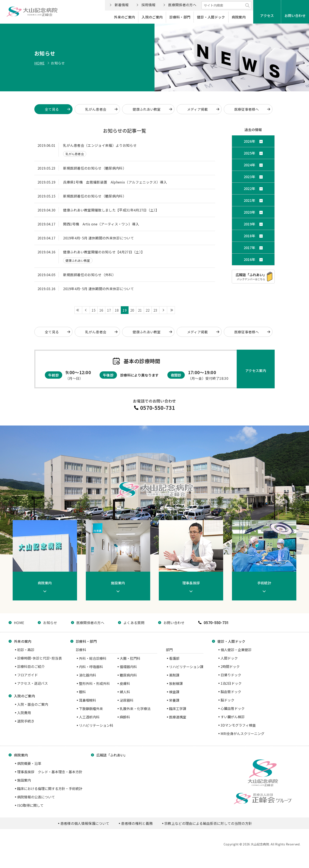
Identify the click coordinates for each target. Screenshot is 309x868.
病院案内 (239, 17)
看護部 (174, 658)
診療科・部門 (180, 17)
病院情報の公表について (36, 797)
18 (117, 310)
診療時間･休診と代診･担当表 (39, 658)
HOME (39, 63)
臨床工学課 (178, 709)
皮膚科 (125, 683)
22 (148, 310)
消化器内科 (88, 675)
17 (109, 310)
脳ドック (227, 700)
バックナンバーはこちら (251, 276)
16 (101, 310)
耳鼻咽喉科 (88, 700)
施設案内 (24, 780)
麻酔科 (125, 717)
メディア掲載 (198, 109)
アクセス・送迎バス (33, 683)
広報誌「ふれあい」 (112, 755)
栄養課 (174, 700)
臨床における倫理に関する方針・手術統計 (50, 788)
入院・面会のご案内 (33, 704)
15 (94, 310)
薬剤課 (174, 675)
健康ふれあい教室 (147, 109)
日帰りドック (231, 675)
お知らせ (50, 623)
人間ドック (229, 658)
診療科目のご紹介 (31, 666)
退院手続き (26, 721)
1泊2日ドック (231, 683)
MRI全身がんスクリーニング (242, 733)
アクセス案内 (256, 370)
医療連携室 (178, 717)
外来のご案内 (124, 17)
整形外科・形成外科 (94, 683)
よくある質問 (134, 623)
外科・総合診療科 (93, 658)
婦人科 (125, 692)
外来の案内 (23, 641)
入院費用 (24, 713)
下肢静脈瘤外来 (91, 709)
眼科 (82, 692)
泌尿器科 (127, 700)
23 (155, 310)
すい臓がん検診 (233, 717)
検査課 (174, 692)
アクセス (267, 15)
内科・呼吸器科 (91, 667)
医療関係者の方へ (182, 5)
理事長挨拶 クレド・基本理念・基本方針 (50, 772)
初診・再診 (26, 650)
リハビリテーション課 (186, 667)
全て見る (52, 332)
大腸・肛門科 (130, 658)
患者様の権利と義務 (137, 823)
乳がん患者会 (96, 109)
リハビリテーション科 (96, 725)
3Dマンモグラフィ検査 (238, 725)
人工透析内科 (89, 717)
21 (140, 310)
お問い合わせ (295, 15)
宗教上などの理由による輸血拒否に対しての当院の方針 (208, 823)
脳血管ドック (231, 692)
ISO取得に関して (30, 805)
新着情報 (122, 5)
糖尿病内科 (128, 675)
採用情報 (148, 5)
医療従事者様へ (247, 109)
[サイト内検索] (226, 5)
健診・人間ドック (211, 17)
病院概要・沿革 (29, 763)
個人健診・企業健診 (236, 650)
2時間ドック (230, 666)
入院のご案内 (152, 17)
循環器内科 (128, 667)
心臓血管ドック (233, 708)
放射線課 (176, 683)
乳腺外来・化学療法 (135, 709)
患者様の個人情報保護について (85, 823)
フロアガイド (27, 675)
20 (132, 310)
